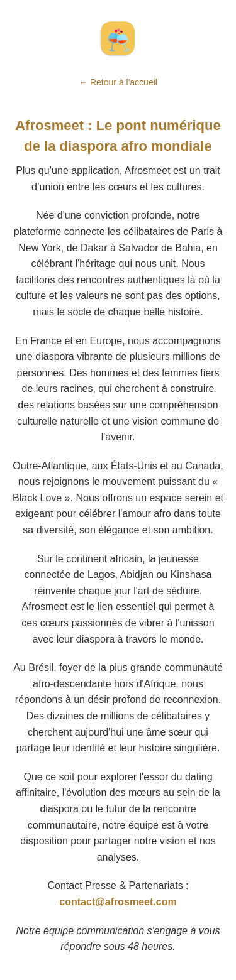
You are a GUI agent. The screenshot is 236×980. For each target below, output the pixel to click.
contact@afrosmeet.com (118, 902)
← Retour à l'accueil (118, 82)
